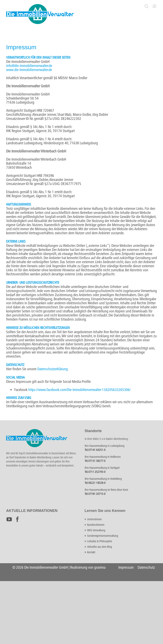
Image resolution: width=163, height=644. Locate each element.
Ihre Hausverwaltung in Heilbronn (103, 457)
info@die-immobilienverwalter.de (29, 66)
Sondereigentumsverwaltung (103, 536)
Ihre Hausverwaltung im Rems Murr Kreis (106, 490)
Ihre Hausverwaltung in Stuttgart (102, 468)
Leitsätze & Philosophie (100, 541)
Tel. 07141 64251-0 (95, 450)
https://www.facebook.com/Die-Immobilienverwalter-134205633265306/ (79, 390)
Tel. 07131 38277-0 (95, 461)
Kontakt (91, 552)
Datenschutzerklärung (53, 369)
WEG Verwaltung (96, 530)
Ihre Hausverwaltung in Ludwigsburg (105, 446)
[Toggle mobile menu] (155, 6)
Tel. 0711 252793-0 (95, 472)
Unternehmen (94, 519)
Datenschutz (146, 567)
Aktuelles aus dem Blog (100, 547)
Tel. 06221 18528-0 (95, 483)
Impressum (126, 567)
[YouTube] (9, 519)
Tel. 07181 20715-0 (95, 494)
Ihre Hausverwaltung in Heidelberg (103, 479)
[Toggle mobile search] (146, 6)
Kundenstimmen (96, 525)
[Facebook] (17, 519)
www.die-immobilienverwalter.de (29, 70)
